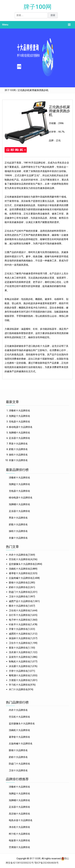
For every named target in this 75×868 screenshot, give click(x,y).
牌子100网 (38, 7)
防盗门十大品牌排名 (19, 592)
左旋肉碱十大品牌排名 (21, 578)
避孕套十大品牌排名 (19, 573)
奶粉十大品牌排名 (18, 587)
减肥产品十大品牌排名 (21, 601)
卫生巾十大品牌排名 (19, 643)
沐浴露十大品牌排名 (19, 666)
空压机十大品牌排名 (19, 559)
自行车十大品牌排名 (19, 615)
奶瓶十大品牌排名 (18, 449)
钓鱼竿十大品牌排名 (19, 624)
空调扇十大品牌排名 (19, 847)
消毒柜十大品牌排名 (19, 411)
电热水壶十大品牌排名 (21, 820)
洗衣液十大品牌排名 (19, 652)
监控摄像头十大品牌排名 (22, 564)
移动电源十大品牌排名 (21, 427)
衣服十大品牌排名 (18, 460)
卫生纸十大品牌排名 (19, 610)
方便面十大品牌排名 (19, 680)
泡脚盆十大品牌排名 (19, 416)
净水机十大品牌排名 (19, 827)
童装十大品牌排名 (18, 648)
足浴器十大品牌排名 (19, 438)
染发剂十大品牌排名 (19, 657)
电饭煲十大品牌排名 (19, 840)
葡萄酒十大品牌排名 (19, 675)
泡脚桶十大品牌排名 (19, 433)
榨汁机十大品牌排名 (19, 834)
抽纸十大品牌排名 (18, 455)
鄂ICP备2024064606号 (47, 863)
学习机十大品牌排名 (19, 685)
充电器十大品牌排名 (19, 422)
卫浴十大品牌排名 (18, 597)
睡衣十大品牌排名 (18, 606)
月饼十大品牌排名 (18, 671)
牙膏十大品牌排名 (18, 629)
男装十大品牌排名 (18, 444)
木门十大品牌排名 (18, 689)
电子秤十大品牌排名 (19, 620)
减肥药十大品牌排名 (19, 634)
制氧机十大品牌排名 (19, 662)
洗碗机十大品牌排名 (19, 569)
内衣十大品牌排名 (18, 555)
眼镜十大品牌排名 (18, 583)
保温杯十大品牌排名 (19, 638)
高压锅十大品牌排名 (19, 814)
